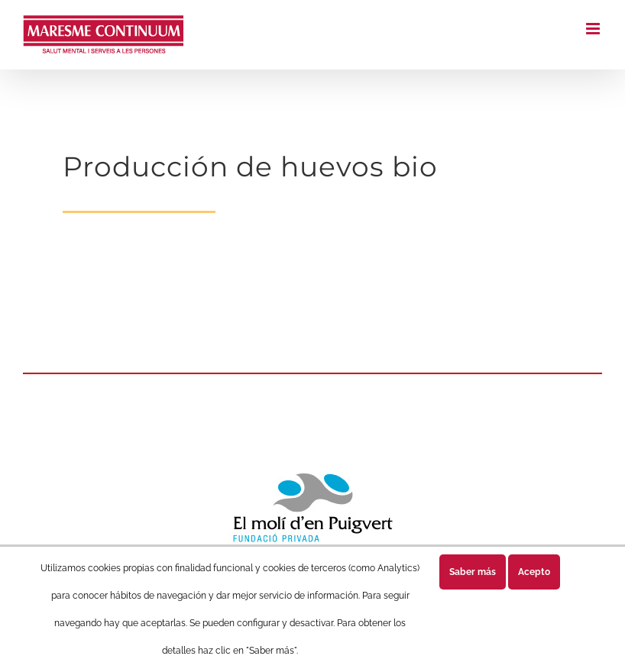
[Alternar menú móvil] (594, 29)
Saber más (473, 572)
